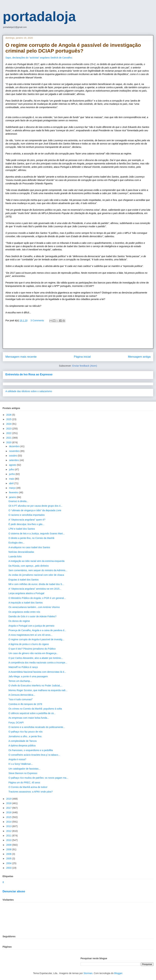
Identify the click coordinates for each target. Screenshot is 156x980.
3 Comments (37, 320)
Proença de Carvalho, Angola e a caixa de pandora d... (37, 630)
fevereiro (14, 492)
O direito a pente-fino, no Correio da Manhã (31, 538)
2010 (9, 840)
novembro (15, 451)
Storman (88, 973)
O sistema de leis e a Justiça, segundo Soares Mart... (37, 534)
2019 (9, 799)
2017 (9, 808)
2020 (9, 442)
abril (12, 483)
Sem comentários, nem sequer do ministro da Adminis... (38, 570)
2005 (9, 859)
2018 (9, 803)
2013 (9, 826)
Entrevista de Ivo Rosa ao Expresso (29, 374)
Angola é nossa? (17, 759)
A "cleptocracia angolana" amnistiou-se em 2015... (35, 589)
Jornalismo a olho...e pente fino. (25, 736)
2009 (9, 845)
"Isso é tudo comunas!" (21, 699)
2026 (9, 415)
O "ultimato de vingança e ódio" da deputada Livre (35, 510)
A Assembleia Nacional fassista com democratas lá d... (37, 672)
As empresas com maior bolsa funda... (29, 718)
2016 (9, 812)
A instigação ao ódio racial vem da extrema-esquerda (36, 561)
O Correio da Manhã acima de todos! (28, 787)
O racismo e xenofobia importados (27, 515)
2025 (9, 419)
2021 (9, 438)
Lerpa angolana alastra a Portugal (26, 593)
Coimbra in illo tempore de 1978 (25, 704)
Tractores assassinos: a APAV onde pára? (31, 792)
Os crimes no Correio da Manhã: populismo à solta (35, 709)
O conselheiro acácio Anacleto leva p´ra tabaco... (34, 755)
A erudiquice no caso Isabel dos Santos (29, 547)
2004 (9, 863)
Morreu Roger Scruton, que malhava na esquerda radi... (38, 690)
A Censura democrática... (22, 695)
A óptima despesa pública (22, 746)
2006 (9, 854)
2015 (9, 817)
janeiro (13, 497)
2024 (9, 424)
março (13, 488)
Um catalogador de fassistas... (24, 769)
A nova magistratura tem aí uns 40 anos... (30, 635)
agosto (13, 465)
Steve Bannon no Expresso (23, 773)
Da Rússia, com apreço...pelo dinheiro (29, 566)
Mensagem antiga (139, 357)
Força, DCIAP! (16, 723)
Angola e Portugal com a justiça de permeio (31, 626)
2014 (9, 822)
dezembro (15, 446)
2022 (9, 433)
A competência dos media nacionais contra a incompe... (38, 663)
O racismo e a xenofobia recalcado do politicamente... (37, 727)
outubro (13, 456)
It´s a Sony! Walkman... (21, 764)
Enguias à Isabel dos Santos (23, 580)
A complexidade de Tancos (23, 741)
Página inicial (82, 357)
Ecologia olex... (17, 543)
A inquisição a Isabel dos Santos (26, 603)
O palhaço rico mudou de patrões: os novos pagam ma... (38, 778)
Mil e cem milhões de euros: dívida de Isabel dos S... (36, 584)
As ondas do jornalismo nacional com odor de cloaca (36, 575)
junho (12, 474)
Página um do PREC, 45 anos (24, 783)
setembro (14, 460)
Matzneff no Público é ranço (23, 667)
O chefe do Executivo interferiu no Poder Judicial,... (35, 686)
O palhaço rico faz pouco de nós (26, 732)
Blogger (118, 973)
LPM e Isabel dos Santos (22, 529)
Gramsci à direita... (18, 501)
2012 (9, 831)
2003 (9, 868)
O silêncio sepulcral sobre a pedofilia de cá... (32, 713)
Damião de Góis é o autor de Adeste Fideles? (32, 616)
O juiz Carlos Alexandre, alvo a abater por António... (36, 658)
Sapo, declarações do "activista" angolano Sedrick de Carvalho (39, 58)
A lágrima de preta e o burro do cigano (29, 644)
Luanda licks (15, 556)
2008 (9, 849)
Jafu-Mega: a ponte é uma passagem (28, 676)
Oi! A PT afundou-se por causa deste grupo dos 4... (35, 506)
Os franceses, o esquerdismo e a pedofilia (31, 750)
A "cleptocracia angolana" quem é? (27, 520)
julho (12, 469)
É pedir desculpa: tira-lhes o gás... (26, 524)
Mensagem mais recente (21, 357)
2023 (9, 429)
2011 (9, 836)
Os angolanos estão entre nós (24, 612)
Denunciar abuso (14, 891)
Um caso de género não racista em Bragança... (33, 653)
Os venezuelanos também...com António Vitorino (34, 607)
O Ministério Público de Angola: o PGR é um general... (37, 598)
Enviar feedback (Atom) (85, 366)
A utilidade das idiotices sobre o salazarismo (29, 391)
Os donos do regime (19, 621)
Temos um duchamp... (20, 681)
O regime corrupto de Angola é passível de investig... (36, 639)
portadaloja (39, 16)
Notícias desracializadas (21, 552)
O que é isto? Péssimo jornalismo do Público (32, 649)
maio (12, 479)
